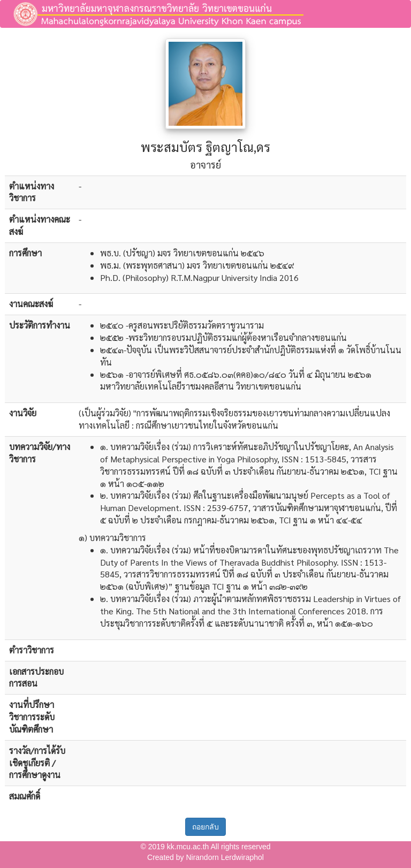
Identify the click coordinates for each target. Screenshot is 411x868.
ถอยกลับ (205, 827)
